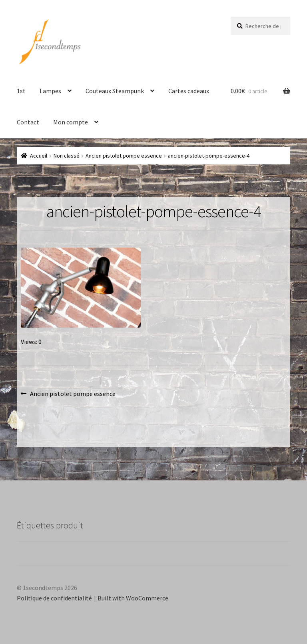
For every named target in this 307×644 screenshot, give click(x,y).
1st (21, 91)
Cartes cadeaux (189, 91)
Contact (28, 122)
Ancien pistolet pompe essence (124, 156)
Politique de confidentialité (54, 598)
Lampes (50, 91)
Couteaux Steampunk (115, 91)
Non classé (67, 156)
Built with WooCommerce (133, 598)
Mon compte (71, 122)
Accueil (39, 156)
